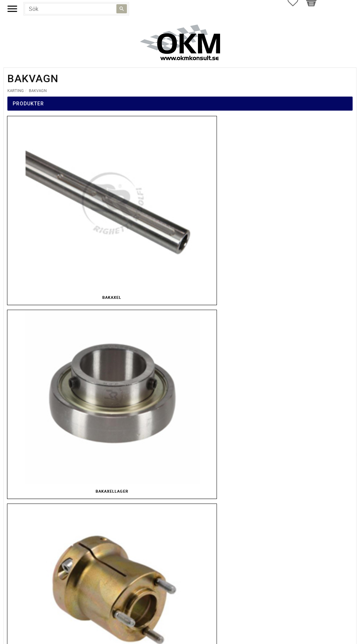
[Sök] (122, 9)
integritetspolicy (110, 405)
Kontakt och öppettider (180, 636)
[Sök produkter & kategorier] (76, 9)
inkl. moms (193, 344)
